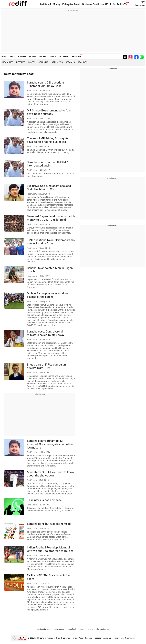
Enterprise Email (71, 4)
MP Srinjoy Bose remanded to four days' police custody (49, 112)
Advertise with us (53, 638)
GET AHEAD (64, 56)
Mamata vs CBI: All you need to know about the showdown (51, 474)
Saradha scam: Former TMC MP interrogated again (47, 164)
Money (56, 4)
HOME (4, 56)
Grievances (130, 638)
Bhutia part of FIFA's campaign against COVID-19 (46, 366)
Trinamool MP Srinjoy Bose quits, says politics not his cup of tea (48, 140)
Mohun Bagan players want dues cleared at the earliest (48, 295)
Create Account (140, 5)
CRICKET (43, 56)
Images (32, 62)
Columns (43, 62)
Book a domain (59, 629)
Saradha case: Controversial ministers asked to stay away (46, 333)
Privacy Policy (78, 638)
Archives (83, 62)
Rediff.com (39, 638)
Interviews (57, 62)
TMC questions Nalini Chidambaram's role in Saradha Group (51, 242)
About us (107, 638)
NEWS (12, 56)
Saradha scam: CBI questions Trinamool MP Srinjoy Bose (46, 84)
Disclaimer (66, 638)
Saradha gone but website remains (49, 524)
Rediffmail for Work (44, 629)
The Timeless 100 (103, 629)
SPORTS (53, 56)
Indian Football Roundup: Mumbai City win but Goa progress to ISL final (51, 549)
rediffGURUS (108, 4)
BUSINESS (22, 56)
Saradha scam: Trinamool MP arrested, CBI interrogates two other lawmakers (50, 444)
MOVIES (33, 56)
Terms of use (118, 638)
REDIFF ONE (76, 56)
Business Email (91, 4)
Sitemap (89, 638)
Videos (90, 629)
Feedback (98, 638)
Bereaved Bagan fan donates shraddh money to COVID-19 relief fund (51, 218)
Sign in (143, 2)
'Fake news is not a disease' (45, 500)
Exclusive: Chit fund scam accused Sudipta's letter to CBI (49, 188)
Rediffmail (45, 4)
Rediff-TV (122, 4)
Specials (70, 62)
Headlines (8, 62)
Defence (21, 62)
